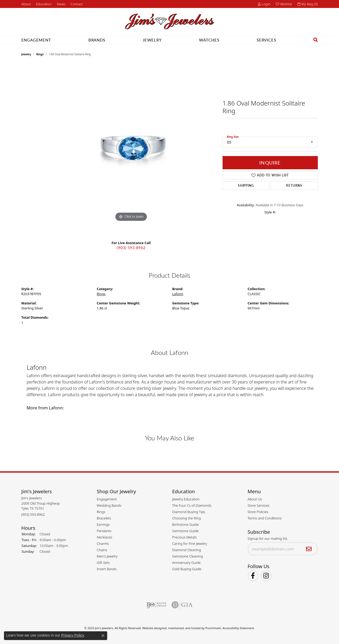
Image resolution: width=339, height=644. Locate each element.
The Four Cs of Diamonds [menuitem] (192, 505)
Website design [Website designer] (153, 628)
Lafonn (178, 294)
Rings (40, 54)
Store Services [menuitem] (259, 505)
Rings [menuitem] (101, 512)
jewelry (26, 54)
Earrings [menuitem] (103, 524)
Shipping (246, 186)
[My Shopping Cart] (308, 4)
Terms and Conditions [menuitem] (265, 518)
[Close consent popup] (103, 636)
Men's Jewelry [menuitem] (107, 556)
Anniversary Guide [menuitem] (187, 563)
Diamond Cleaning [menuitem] (187, 550)
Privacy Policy (73, 635)
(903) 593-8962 (131, 248)
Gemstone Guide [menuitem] (186, 531)
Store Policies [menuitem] (258, 512)
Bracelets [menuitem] (104, 518)
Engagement (36, 40)
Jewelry (152, 40)
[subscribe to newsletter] (309, 549)
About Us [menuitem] (255, 499)
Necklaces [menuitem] (105, 537)
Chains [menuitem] (102, 550)
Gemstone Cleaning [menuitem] (188, 556)
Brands (97, 40)
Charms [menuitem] (103, 543)
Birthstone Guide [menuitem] (186, 524)
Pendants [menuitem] (104, 531)
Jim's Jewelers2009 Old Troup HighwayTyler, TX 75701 (41, 506)
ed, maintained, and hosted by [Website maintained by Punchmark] (184, 628)
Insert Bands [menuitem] (107, 569)
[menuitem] (156, 605)
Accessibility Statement (238, 628)
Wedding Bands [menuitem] (109, 505)
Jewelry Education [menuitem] (186, 499)
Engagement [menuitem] (107, 499)
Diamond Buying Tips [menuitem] (189, 512)
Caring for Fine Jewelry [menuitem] (190, 543)
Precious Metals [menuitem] (185, 537)
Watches (209, 40)
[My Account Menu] (264, 4)
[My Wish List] (284, 4)
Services (266, 40)
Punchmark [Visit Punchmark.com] (213, 628)
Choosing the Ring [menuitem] (187, 518)
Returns (294, 186)
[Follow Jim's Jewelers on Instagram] (266, 576)
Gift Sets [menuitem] (103, 563)
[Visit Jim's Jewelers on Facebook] (253, 576)
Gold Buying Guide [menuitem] (187, 569)
